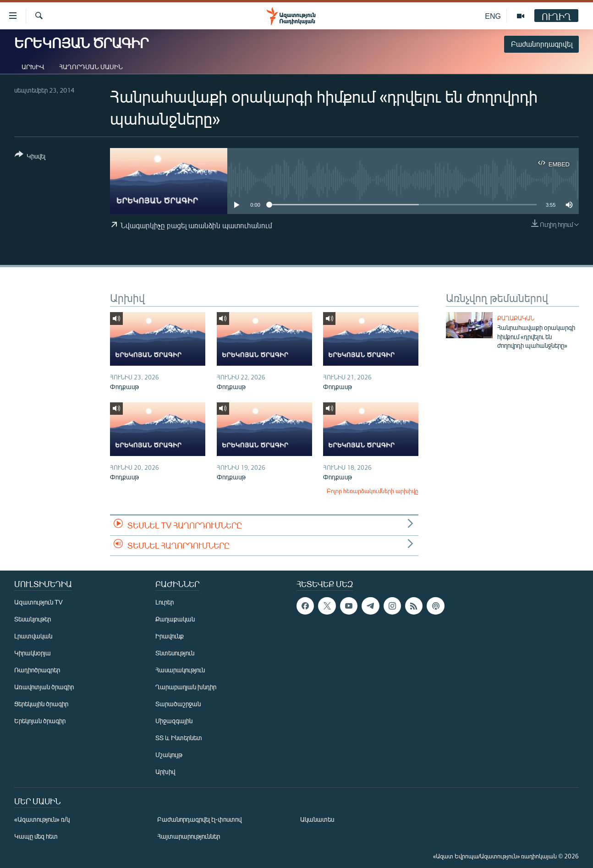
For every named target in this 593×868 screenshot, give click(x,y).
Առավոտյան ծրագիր (44, 687)
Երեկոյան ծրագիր (40, 721)
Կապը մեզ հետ (36, 836)
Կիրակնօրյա (33, 653)
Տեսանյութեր (33, 619)
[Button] (30, 157)
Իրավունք (170, 636)
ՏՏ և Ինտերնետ (179, 738)
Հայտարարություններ (189, 836)
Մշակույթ (169, 755)
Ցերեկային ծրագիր (41, 704)
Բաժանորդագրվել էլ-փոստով (199, 819)
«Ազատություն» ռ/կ (42, 819)
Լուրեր (165, 602)
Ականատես (317, 819)
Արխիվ (33, 67)
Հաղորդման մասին (91, 67)
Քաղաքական (516, 318)
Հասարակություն (180, 670)
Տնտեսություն (175, 653)
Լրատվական (33, 636)
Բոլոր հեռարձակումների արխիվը (373, 491)
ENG (493, 16)
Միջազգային (174, 721)
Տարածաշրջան (178, 704)
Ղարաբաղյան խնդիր (186, 687)
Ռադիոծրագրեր (37, 670)
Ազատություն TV (38, 602)
